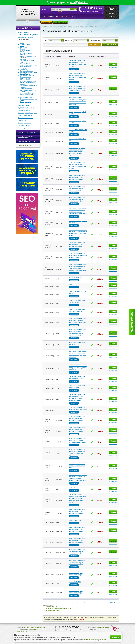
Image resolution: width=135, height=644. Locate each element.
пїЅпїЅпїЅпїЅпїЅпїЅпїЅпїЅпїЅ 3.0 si (77, 26)
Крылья (23, 49)
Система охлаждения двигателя (28, 35)
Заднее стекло (25, 69)
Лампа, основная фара (76, 277)
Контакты (72, 17)
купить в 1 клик (113, 67)
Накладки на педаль (26, 98)
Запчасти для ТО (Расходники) (28, 113)
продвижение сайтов (103, 628)
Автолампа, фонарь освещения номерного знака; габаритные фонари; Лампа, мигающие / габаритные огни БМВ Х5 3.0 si (78, 101)
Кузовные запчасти (24, 40)
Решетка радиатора (26, 53)
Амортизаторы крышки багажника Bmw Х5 (59, 609)
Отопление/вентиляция (25, 118)
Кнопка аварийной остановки (29, 93)
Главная (45, 26)
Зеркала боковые (26, 50)
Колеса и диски (23, 128)
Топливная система (24, 125)
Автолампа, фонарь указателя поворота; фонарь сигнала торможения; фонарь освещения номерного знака (78, 211)
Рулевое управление (24, 123)
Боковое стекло (25, 64)
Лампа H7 (72, 284)
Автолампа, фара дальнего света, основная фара (77, 378)
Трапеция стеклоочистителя (29, 86)
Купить (113, 64)
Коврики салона (25, 80)
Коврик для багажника (27, 71)
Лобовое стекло (25, 44)
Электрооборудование (25, 115)
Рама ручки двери (26, 102)
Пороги (23, 84)
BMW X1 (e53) (23, 132)
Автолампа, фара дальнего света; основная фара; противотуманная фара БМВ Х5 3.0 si (78, 64)
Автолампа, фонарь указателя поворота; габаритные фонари (78, 409)
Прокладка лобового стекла (29, 72)
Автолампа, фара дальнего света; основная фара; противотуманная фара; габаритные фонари (77, 398)
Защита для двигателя (27, 75)
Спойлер (23, 87)
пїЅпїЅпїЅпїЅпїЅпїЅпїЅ (56, 26)
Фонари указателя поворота (29, 68)
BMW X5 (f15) (23, 141)
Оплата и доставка (47, 17)
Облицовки (24, 47)
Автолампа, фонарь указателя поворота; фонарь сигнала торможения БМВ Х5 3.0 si (78, 88)
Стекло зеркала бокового (28, 83)
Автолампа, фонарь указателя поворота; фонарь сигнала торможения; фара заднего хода (78, 452)
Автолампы (24, 58)
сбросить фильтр (94, 44)
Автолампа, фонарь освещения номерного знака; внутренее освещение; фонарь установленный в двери (78, 499)
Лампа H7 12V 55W (75, 582)
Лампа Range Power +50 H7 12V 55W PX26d (77, 301)
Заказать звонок (47, 22)
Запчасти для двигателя (26, 37)
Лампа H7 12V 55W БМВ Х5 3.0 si (78, 140)
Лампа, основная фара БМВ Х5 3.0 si (78, 113)
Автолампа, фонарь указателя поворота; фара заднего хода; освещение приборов (78, 255)
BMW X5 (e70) (23, 137)
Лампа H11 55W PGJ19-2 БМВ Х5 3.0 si (78, 131)
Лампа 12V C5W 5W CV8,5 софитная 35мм (77, 387)
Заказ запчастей (62, 17)
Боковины (23, 59)
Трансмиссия (22, 120)
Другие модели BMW (25, 145)
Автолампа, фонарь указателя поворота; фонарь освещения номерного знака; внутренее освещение (78, 233)
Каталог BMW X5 (25, 28)
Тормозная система (24, 110)
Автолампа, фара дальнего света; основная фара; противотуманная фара (77, 177)
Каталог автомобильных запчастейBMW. (33, 628)
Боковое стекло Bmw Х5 (53, 611)
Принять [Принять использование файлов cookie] (115, 637)
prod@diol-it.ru (79, 2)
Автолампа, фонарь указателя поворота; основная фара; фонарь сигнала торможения (78, 320)
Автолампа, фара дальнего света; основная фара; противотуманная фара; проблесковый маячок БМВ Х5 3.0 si (78, 152)
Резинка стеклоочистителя (28, 81)
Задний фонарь (25, 74)
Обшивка (23, 96)
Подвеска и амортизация (26, 108)
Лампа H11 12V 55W (75, 520)
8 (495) (93, 7)
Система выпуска (23, 32)
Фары (22, 46)
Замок (22, 43)
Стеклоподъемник (26, 67)
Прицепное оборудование (28, 56)
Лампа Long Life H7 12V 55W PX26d (78, 292)
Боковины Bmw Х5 (52, 607)
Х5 (65, 26)
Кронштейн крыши (26, 77)
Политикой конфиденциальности (94, 640)
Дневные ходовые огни (27, 89)
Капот (22, 52)
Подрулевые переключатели (29, 65)
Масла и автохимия (24, 105)
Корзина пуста (111, 11)
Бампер (23, 55)
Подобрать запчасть (60, 22)
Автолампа (73, 488)
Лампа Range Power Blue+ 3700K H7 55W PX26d (77, 310)
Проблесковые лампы (27, 95)
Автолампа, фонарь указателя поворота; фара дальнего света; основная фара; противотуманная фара (78, 332)
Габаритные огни (25, 78)
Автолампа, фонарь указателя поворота (78, 222)
